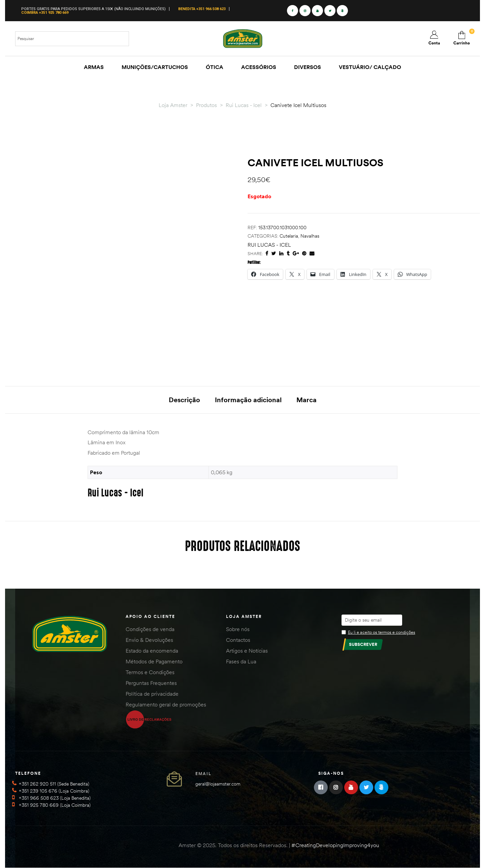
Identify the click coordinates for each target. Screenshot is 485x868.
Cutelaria (289, 236)
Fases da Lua (241, 661)
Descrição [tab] (184, 400)
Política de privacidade (152, 694)
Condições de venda (150, 629)
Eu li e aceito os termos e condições (382, 632)
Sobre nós (238, 629)
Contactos (238, 640)
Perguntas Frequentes (151, 683)
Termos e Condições (150, 672)
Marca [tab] (306, 400)
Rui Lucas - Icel (269, 245)
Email (203, 774)
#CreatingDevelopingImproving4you (335, 845)
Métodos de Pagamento (154, 661)
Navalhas (310, 236)
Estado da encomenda (152, 651)
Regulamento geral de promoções (166, 704)
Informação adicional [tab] (248, 400)
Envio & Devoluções (149, 640)
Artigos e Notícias (247, 651)
